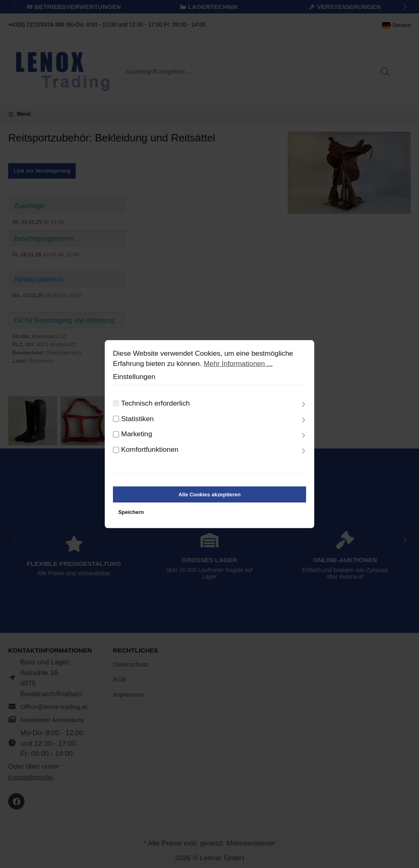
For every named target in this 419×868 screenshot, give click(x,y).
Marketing (137, 442)
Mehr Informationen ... (238, 371)
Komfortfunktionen (150, 457)
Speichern (131, 519)
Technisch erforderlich (155, 410)
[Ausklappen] (304, 412)
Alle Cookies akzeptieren (209, 502)
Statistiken (137, 426)
